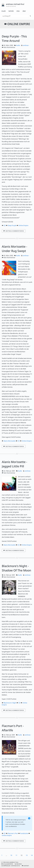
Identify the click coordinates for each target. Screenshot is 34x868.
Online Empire (23, 225)
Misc (18, 11)
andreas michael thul (15, 4)
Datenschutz (16, 866)
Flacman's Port (13, 833)
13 (27, 855)
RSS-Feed (19, 864)
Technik (11, 11)
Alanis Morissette (10, 441)
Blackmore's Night (10, 703)
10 (11, 855)
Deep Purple (12, 225)
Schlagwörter (8, 864)
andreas (26, 45)
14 (32, 855)
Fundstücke (24, 833)
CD (5, 225)
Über (24, 11)
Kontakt (26, 866)
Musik (4, 11)
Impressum (7, 866)
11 (16, 855)
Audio (18, 45)
